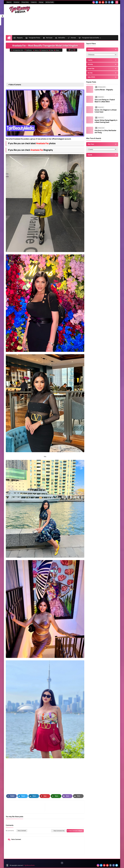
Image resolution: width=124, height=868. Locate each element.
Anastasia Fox (44, 50)
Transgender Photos (33, 38)
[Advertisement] (83, 20)
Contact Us (34, 2)
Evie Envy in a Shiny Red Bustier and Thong (105, 131)
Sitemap (41, 2)
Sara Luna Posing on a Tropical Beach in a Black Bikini (105, 101)
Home (35, 50)
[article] (64, 807)
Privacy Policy (25, 2)
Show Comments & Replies (76, 831)
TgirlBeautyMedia (30, 865)
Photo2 (57, 50)
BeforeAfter (60, 38)
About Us (9, 2)
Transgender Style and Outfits (89, 38)
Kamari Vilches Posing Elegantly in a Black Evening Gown (106, 121)
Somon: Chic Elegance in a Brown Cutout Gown (106, 111)
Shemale (72, 38)
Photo (51, 50)
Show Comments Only (59, 831)
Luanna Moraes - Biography (104, 90)
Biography (18, 38)
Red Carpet (48, 38)
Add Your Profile (50, 2)
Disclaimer (16, 2)
